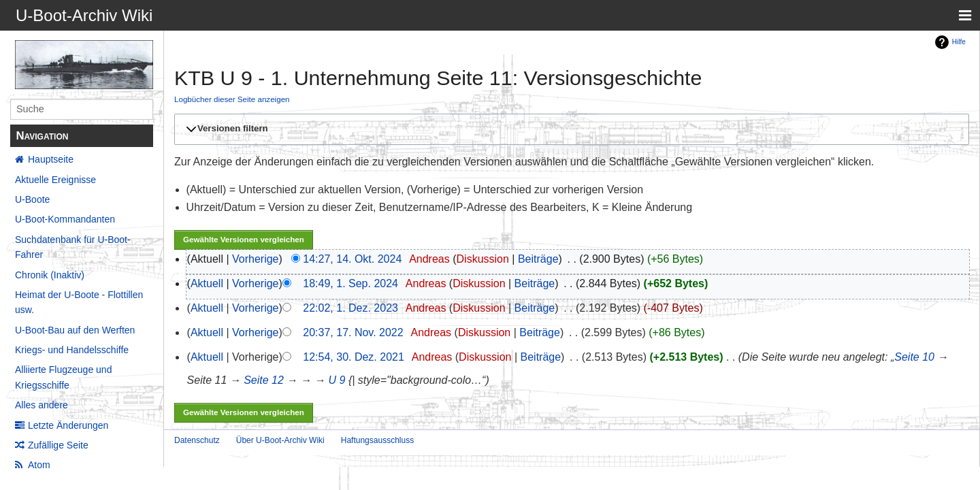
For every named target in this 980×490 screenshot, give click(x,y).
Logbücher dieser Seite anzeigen (232, 99)
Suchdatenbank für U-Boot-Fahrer (73, 247)
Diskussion (483, 259)
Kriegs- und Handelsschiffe (72, 350)
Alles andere (42, 405)
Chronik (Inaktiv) (50, 275)
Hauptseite (51, 159)
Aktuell (207, 283)
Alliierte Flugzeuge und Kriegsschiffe (63, 377)
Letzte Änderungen (68, 425)
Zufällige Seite (58, 445)
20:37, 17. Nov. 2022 (353, 332)
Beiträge (538, 259)
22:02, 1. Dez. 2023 (350, 308)
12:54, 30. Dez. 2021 (354, 357)
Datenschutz (197, 440)
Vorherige (256, 259)
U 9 (337, 380)
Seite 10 (914, 357)
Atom (39, 465)
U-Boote (32, 199)
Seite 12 (264, 380)
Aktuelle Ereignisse (55, 180)
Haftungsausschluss (377, 440)
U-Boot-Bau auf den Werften (75, 330)
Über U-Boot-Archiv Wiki (280, 440)
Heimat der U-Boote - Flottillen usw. (79, 302)
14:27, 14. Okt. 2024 (352, 259)
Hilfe (959, 42)
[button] (570, 129)
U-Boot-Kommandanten (65, 219)
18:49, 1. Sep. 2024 (350, 283)
